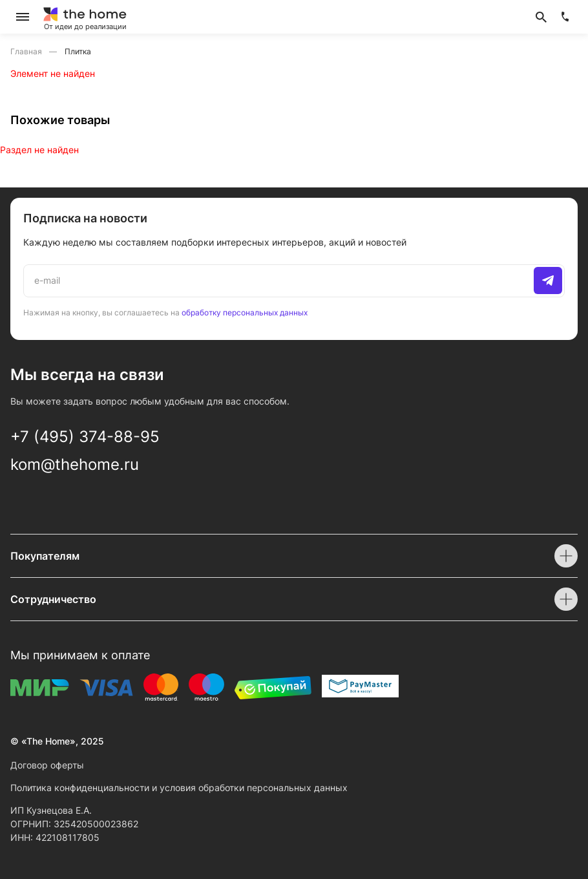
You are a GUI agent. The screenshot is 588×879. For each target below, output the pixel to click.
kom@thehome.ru (75, 464)
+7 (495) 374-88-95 (85, 437)
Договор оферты (47, 765)
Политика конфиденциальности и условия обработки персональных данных (179, 788)
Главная (27, 51)
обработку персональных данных (245, 312)
